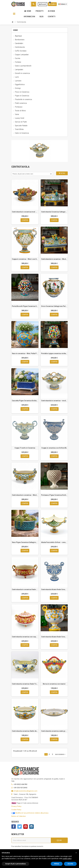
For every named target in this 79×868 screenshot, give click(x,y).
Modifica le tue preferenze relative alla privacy (30, 814)
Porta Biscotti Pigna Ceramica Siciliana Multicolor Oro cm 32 (25, 306)
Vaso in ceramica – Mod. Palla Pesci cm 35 (25, 354)
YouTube (26, 827)
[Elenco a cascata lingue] (63, 4)
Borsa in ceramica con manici (54, 684)
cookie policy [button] (67, 859)
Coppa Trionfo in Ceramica (25, 448)
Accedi (42, 4)
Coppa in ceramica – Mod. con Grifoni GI (25, 259)
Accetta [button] (70, 864)
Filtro (62, 173)
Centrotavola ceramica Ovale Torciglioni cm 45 (25, 684)
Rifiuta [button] (57, 864)
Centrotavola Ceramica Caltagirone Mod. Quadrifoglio (54, 212)
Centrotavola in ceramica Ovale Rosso (25, 590)
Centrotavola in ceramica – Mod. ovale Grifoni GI (25, 495)
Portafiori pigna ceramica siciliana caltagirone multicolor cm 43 (54, 354)
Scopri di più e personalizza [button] (15, 864)
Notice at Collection (19, 817)
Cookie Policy (16, 810)
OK (59, 841)
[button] (76, 853)
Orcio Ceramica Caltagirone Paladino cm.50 (54, 306)
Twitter (20, 827)
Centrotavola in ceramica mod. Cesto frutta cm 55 (25, 212)
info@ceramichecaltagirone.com (25, 792)
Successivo (61, 755)
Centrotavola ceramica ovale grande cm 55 (54, 732)
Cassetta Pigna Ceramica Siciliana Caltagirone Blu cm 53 (25, 401)
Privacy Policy (16, 807)
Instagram (31, 827)
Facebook (14, 827)
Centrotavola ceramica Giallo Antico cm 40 (25, 732)
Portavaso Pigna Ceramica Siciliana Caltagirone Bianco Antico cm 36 (54, 495)
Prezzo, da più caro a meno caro (23, 174)
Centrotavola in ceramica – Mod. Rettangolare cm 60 (54, 259)
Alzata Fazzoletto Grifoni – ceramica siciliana (54, 543)
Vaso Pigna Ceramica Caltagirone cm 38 (25, 543)
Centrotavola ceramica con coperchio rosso (25, 637)
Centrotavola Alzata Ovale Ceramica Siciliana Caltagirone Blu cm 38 (54, 590)
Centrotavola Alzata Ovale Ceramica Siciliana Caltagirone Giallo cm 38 (54, 637)
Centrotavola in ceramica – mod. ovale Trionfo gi (54, 401)
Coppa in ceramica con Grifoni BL (54, 448)
